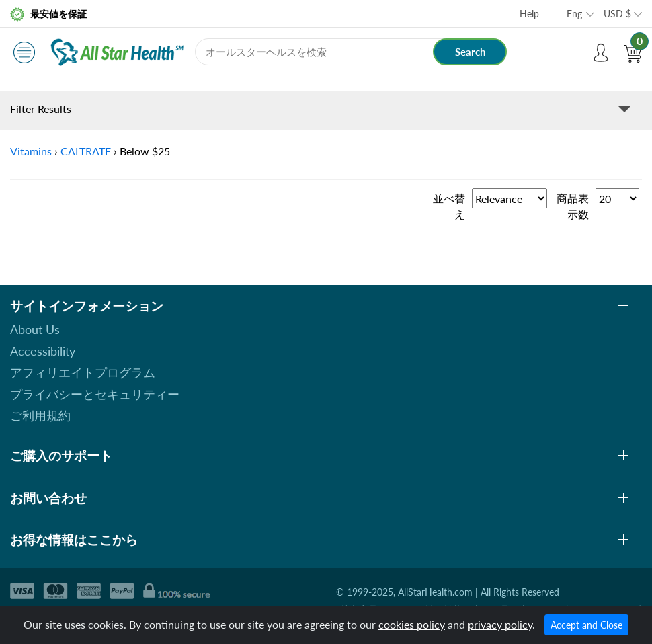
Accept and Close (586, 625)
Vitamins (31, 151)
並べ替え (449, 206)
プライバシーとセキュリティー (95, 394)
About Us (35, 329)
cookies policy (412, 624)
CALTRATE (86, 151)
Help (529, 14)
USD (617, 14)
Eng (574, 14)
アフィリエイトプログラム (83, 372)
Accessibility (43, 351)
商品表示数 (573, 206)
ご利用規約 (40, 415)
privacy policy (500, 624)
